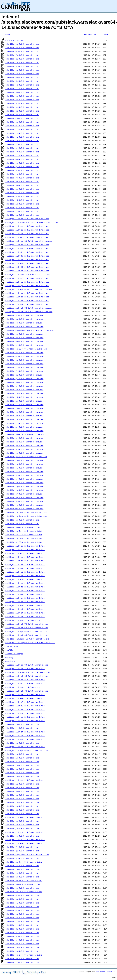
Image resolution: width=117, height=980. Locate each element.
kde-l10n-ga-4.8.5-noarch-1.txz (22, 851)
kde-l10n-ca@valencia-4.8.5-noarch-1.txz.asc (29, 330)
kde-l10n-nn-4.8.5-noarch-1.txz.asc (24, 442)
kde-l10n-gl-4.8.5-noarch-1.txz (22, 895)
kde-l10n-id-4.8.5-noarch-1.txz (22, 724)
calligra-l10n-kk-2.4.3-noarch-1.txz (25, 709)
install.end (12, 646)
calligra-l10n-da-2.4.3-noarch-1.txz (25, 721)
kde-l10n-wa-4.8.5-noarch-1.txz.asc (24, 509)
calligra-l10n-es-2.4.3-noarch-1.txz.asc (27, 245)
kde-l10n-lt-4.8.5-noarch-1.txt (22, 204)
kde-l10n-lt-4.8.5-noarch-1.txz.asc (24, 423)
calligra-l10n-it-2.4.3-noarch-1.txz (25, 732)
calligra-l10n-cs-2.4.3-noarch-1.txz (25, 669)
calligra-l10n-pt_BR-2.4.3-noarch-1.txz (27, 750)
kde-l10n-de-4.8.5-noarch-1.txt (22, 81)
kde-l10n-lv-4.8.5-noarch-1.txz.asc (24, 427)
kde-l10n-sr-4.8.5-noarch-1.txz (22, 918)
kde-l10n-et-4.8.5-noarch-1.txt (22, 163)
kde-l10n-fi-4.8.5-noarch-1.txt (22, 126)
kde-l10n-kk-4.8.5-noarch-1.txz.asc (24, 412)
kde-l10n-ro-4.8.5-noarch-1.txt (22, 178)
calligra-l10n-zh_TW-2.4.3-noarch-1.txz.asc (29, 312)
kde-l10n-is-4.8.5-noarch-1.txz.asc (24, 401)
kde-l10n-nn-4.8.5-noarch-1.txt (22, 524)
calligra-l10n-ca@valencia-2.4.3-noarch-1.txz (30, 672)
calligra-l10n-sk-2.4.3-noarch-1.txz (25, 698)
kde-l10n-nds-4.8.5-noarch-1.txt (23, 527)
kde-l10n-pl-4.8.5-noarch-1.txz (22, 936)
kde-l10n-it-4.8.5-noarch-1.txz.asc (24, 405)
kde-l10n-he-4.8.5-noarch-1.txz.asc (24, 382)
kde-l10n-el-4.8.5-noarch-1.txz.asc (24, 345)
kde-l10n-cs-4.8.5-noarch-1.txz (22, 888)
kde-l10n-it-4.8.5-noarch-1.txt (22, 129)
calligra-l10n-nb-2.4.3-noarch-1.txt (25, 616)
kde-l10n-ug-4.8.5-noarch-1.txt (22, 111)
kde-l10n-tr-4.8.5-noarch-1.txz (22, 825)
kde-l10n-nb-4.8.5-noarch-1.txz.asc (24, 431)
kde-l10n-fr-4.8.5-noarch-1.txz (22, 962)
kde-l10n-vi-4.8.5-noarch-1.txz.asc (24, 505)
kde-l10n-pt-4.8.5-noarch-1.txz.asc (24, 453)
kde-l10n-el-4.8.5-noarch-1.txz (22, 903)
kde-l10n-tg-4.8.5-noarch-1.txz (22, 754)
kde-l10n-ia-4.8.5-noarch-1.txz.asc (24, 393)
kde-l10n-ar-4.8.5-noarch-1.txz (22, 866)
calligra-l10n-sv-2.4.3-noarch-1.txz (25, 832)
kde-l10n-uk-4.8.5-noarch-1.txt (22, 196)
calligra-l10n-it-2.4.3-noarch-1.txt (25, 590)
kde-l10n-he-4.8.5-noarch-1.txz (22, 791)
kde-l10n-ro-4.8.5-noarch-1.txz (22, 869)
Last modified (90, 34)
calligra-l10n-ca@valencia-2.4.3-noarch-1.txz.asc (32, 222)
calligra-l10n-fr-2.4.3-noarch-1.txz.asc (27, 256)
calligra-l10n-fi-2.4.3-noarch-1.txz (25, 683)
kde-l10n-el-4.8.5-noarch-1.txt (22, 51)
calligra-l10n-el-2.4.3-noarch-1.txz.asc (27, 237)
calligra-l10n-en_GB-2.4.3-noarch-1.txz (27, 665)
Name (8, 34)
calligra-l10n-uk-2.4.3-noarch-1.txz (25, 843)
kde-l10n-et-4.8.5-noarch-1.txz (22, 910)
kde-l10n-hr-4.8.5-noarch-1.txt (22, 170)
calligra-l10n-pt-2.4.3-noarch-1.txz (25, 739)
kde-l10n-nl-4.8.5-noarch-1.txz (22, 933)
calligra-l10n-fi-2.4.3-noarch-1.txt (25, 587)
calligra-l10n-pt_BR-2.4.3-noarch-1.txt (27, 631)
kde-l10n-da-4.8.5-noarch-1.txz (22, 929)
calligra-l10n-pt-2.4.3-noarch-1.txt (25, 613)
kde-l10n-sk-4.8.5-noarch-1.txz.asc (24, 471)
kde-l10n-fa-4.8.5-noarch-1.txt (22, 55)
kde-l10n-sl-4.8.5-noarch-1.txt (22, 193)
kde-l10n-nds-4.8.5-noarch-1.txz (23, 884)
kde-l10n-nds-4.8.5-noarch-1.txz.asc (25, 434)
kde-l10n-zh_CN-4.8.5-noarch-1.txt (24, 538)
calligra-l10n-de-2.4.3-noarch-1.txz (25, 735)
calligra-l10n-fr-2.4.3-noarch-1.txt (25, 564)
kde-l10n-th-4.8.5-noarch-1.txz (22, 776)
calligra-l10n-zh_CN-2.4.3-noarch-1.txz (27, 676)
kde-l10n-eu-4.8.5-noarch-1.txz (22, 806)
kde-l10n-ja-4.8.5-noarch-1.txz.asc (24, 408)
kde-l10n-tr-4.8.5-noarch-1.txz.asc (24, 494)
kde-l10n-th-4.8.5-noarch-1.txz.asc (24, 490)
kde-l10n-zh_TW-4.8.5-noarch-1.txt (24, 531)
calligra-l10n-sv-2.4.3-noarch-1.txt (25, 598)
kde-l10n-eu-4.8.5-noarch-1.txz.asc (24, 360)
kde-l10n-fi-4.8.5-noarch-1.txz (22, 847)
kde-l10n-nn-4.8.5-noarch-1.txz (22, 814)
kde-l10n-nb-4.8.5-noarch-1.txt (22, 520)
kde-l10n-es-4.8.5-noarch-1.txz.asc (24, 353)
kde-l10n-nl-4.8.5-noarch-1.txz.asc (24, 438)
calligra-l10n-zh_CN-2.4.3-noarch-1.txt (27, 635)
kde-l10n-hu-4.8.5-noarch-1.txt (22, 185)
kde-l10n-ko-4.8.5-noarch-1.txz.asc (24, 419)
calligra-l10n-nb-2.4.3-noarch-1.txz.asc (27, 271)
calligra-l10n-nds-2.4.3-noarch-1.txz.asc (28, 274)
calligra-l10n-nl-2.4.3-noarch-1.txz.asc (27, 278)
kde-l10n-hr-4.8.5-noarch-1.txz (22, 761)
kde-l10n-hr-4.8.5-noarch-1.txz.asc (24, 386)
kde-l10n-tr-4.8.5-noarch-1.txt (22, 155)
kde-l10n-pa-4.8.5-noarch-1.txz (22, 773)
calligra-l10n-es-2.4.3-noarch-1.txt (25, 583)
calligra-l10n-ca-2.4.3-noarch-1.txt (25, 579)
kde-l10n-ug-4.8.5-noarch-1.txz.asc (24, 498)
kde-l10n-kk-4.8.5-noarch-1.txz (22, 873)
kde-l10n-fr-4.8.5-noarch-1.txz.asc (24, 371)
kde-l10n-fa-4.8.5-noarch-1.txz (22, 765)
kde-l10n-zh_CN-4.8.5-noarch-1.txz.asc (26, 512)
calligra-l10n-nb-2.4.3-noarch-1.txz (25, 695)
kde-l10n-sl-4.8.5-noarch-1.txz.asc (24, 475)
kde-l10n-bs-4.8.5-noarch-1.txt (22, 115)
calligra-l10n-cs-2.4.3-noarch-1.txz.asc (27, 226)
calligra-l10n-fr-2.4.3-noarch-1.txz (25, 817)
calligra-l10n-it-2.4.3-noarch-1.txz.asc (27, 263)
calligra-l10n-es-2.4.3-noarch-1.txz (25, 780)
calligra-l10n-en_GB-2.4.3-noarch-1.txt (27, 628)
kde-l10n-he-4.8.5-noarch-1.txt (22, 92)
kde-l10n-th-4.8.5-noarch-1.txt (22, 44)
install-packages (14, 654)
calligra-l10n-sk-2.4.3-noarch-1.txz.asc (27, 297)
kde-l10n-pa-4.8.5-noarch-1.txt (22, 137)
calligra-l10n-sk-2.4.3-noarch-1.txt (25, 576)
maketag (9, 657)
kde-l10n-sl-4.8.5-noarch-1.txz (22, 858)
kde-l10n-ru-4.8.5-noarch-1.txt (22, 141)
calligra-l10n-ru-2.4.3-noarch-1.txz (25, 717)
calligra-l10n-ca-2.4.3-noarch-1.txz (25, 713)
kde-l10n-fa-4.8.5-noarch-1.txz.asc (24, 364)
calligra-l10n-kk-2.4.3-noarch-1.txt (25, 568)
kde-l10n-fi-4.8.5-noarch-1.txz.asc (24, 367)
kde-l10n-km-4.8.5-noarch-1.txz (22, 810)
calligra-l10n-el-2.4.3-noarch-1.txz (25, 706)
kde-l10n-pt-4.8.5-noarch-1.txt (22, 207)
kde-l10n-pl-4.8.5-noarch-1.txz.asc (24, 449)
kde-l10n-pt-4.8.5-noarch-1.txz (22, 906)
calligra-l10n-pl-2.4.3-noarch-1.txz (25, 702)
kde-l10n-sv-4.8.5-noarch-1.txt (22, 152)
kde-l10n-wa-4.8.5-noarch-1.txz (22, 795)
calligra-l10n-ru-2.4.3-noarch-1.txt (25, 594)
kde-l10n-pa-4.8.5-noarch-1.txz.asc (24, 445)
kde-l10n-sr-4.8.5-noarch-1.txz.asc (24, 479)
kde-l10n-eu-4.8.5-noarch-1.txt (22, 85)
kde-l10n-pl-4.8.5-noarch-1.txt (22, 103)
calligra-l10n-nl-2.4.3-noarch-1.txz (25, 840)
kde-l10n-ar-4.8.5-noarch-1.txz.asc (24, 315)
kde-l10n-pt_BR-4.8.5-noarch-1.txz (24, 955)
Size (106, 34)
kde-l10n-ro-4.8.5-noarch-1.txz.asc (24, 460)
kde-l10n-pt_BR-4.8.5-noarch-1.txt (24, 542)
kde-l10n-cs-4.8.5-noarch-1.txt (22, 48)
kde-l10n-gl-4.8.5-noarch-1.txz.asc (24, 379)
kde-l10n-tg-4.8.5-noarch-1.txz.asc (24, 486)
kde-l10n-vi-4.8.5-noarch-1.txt (22, 211)
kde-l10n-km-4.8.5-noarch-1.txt (22, 62)
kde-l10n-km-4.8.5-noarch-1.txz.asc (24, 416)
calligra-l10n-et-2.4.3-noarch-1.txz (25, 747)
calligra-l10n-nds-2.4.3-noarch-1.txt (26, 620)
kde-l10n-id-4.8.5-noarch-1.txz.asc (24, 397)
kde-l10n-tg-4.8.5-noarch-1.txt (22, 70)
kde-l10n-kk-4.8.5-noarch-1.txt (22, 96)
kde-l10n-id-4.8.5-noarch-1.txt (22, 200)
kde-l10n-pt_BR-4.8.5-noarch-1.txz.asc (26, 457)
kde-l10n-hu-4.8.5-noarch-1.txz (22, 899)
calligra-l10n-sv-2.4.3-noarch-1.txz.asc (27, 300)
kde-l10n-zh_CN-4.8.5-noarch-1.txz (24, 892)
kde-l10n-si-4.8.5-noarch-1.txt (22, 144)
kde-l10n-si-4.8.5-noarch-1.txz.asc (24, 468)
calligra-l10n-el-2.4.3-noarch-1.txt (25, 550)
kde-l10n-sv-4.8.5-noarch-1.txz (22, 940)
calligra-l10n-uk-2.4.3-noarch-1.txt (25, 609)
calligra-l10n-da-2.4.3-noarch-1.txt (25, 557)
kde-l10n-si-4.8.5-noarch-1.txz (22, 743)
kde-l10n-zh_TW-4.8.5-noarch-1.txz (24, 862)
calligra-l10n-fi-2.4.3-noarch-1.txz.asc (27, 252)
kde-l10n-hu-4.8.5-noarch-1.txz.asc (24, 390)
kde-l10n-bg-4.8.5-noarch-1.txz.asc (24, 319)
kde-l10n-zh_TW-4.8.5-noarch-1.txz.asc (26, 516)
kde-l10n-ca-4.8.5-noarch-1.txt (22, 118)
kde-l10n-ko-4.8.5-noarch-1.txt (22, 100)
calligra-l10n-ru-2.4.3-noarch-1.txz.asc (27, 293)
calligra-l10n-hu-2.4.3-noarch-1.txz (25, 680)
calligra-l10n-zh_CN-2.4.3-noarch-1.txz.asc (29, 308)
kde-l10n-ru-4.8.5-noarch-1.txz (22, 947)
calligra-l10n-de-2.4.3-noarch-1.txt (25, 561)
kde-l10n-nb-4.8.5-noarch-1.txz (22, 877)
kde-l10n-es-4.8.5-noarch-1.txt (22, 122)
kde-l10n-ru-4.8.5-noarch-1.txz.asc (24, 464)
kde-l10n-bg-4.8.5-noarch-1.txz (22, 788)
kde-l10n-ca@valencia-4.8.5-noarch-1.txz (27, 854)
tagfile (9, 650)
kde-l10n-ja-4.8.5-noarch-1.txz (22, 828)
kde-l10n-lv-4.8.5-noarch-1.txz (22, 802)
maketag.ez (11, 661)
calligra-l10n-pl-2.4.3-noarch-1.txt (25, 572)
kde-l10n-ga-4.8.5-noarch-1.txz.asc (24, 375)
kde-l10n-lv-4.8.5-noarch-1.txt (22, 133)
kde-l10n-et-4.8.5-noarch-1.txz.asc (24, 356)
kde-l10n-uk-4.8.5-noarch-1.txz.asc (24, 501)
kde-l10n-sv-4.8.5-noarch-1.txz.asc (24, 483)
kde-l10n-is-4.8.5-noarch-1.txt (22, 189)
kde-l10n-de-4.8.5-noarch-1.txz (22, 959)
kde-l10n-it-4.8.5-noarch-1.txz (22, 921)
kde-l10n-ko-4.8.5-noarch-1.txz (22, 799)
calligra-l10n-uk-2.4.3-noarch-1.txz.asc (27, 304)
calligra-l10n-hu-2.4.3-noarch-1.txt (25, 605)
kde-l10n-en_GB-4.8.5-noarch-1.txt (24, 535)
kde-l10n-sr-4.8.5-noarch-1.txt (22, 148)
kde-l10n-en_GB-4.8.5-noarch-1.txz (24, 880)
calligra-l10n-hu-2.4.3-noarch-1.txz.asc (27, 260)
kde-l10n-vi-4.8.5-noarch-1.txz (22, 728)
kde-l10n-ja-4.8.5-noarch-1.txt (22, 174)
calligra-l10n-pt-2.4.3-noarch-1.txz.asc (27, 286)
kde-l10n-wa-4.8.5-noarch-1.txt (22, 159)
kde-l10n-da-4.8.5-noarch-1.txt (22, 77)
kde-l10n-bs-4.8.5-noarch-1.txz (22, 836)
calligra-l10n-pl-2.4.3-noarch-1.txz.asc (27, 282)
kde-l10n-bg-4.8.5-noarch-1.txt (22, 181)
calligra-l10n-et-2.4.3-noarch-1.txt (25, 602)
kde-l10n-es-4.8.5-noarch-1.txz (22, 951)
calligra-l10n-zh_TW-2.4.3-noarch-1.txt (27, 624)
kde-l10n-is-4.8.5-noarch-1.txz (22, 758)
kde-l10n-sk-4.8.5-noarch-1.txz (22, 821)
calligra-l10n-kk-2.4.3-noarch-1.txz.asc (27, 267)
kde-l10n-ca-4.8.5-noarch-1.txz (22, 914)
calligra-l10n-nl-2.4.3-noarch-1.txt (25, 553)
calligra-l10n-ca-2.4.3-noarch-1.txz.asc (27, 219)
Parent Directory (14, 40)
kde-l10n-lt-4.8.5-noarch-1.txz (22, 925)
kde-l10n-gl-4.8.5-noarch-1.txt (22, 167)
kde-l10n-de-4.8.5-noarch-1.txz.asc (24, 341)
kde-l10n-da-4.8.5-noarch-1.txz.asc (24, 338)
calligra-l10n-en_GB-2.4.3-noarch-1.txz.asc (29, 241)
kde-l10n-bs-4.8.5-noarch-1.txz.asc (24, 323)
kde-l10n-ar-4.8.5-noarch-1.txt (22, 74)
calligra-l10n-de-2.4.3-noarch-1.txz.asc (27, 234)
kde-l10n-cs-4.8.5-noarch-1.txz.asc (24, 334)
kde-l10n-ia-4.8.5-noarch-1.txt (22, 215)
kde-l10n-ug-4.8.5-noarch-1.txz (22, 769)
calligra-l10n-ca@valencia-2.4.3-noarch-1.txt (30, 643)
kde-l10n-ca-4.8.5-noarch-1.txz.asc (24, 326)
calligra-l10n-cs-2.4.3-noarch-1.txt (25, 546)
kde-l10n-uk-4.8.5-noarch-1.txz (22, 944)
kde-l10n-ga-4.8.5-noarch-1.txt (22, 59)
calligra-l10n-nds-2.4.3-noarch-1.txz (26, 687)
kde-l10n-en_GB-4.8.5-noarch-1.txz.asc (26, 349)
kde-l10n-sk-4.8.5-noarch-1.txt (22, 107)
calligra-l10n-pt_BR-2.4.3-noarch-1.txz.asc (29, 289)
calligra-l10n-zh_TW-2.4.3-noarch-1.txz (27, 691)
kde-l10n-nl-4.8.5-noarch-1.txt (22, 66)
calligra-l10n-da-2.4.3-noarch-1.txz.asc (27, 230)
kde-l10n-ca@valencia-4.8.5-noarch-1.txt (27, 639)
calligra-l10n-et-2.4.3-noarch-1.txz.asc (27, 248)
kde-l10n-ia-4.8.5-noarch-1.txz (22, 784)
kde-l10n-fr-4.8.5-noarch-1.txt (22, 89)
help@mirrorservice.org (106, 971)
